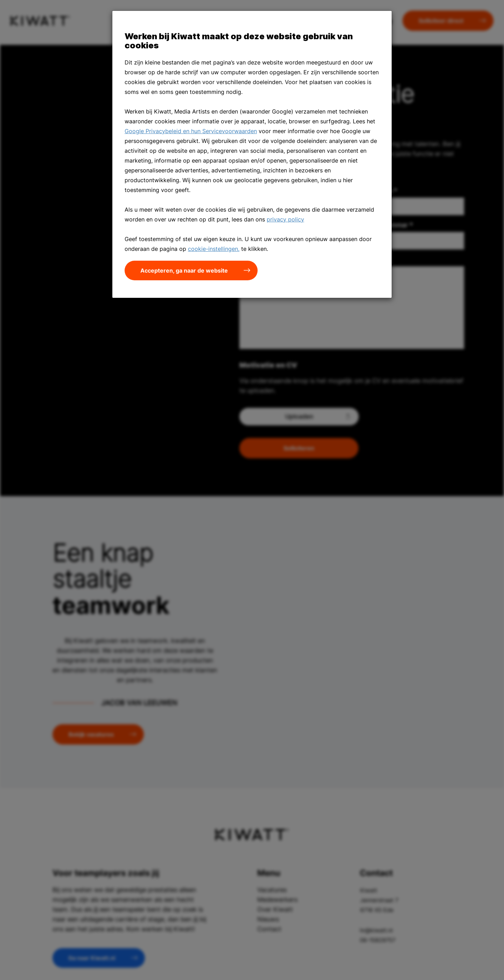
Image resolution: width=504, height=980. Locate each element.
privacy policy (285, 219)
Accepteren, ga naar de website (184, 270)
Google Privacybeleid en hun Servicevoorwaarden (191, 131)
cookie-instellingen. (214, 249)
